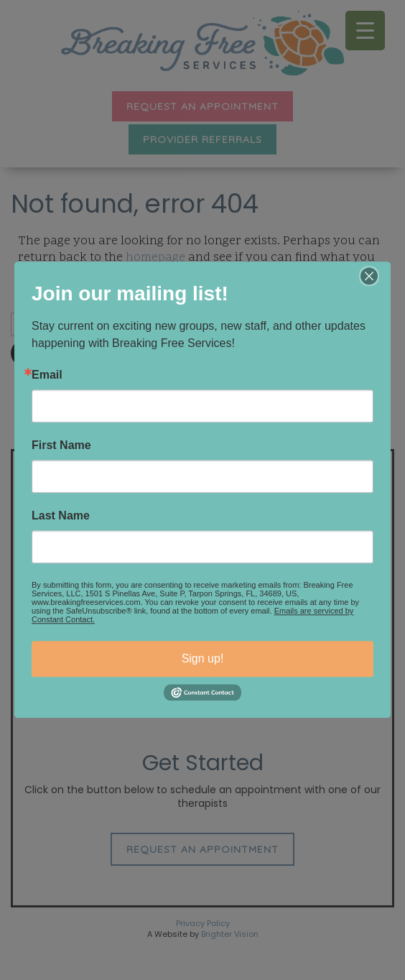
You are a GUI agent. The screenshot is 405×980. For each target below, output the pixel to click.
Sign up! (203, 658)
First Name (61, 445)
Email (47, 375)
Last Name (61, 516)
